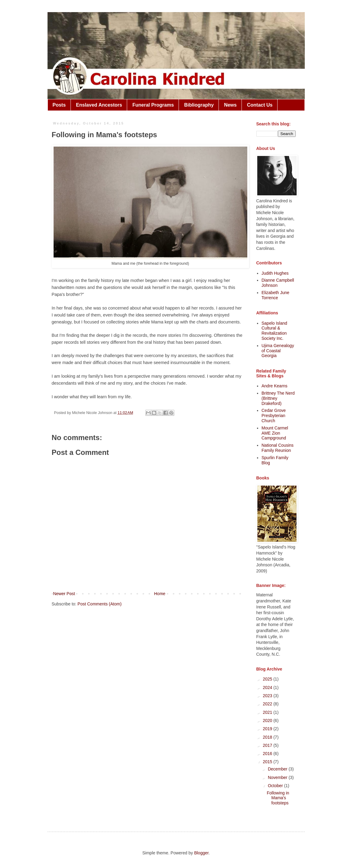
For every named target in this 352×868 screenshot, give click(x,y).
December (278, 769)
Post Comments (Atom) (99, 604)
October (276, 786)
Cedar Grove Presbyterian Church (274, 416)
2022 (268, 704)
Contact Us (260, 105)
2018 (268, 737)
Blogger (201, 853)
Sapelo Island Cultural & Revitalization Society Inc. (274, 331)
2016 (268, 754)
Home (160, 594)
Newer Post (64, 594)
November (278, 777)
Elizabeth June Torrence (275, 295)
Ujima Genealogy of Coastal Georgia (278, 351)
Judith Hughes (275, 273)
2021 (268, 712)
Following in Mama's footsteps (278, 798)
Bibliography (199, 105)
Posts (59, 105)
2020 (268, 721)
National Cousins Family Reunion (278, 448)
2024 (268, 687)
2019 (268, 729)
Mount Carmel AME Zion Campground (275, 433)
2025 (268, 679)
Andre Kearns (275, 386)
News (230, 105)
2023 (268, 696)
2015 (268, 762)
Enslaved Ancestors (99, 105)
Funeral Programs (153, 105)
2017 (268, 745)
